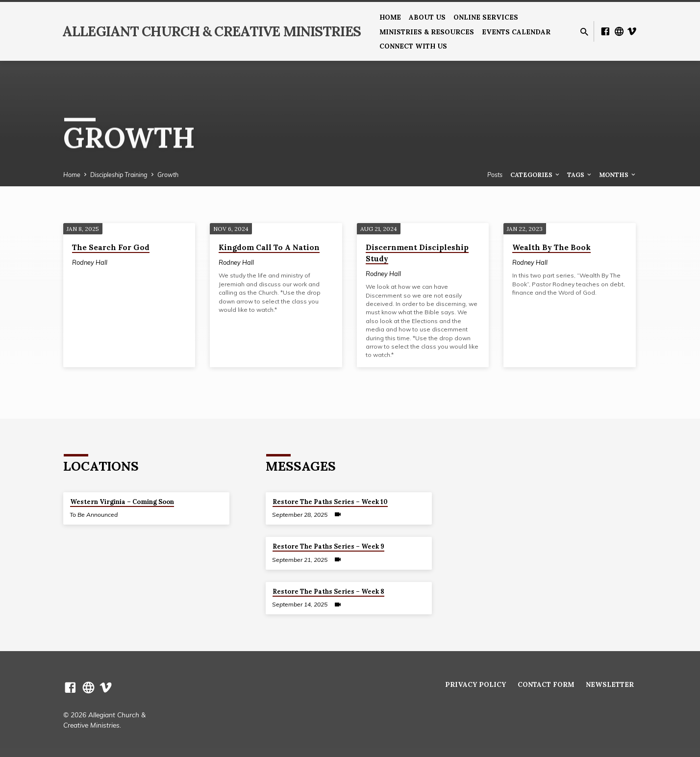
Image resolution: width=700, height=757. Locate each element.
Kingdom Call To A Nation (269, 247)
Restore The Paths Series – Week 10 (330, 502)
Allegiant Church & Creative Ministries (212, 31)
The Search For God (111, 247)
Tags (580, 175)
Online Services (486, 17)
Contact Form (546, 684)
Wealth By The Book (551, 247)
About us (427, 17)
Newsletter (610, 684)
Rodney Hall (90, 262)
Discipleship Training (119, 175)
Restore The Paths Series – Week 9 (328, 546)
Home (390, 17)
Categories (536, 175)
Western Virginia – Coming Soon (122, 502)
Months (618, 175)
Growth (168, 175)
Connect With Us (413, 46)
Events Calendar (516, 32)
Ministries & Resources (427, 32)
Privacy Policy (475, 684)
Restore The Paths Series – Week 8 (328, 592)
